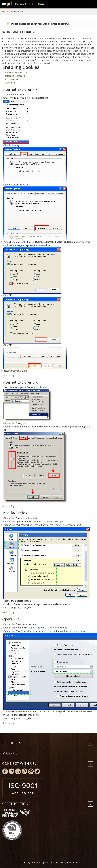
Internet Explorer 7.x (16, 72)
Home (5, 12)
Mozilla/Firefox (13, 79)
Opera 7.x (10, 83)
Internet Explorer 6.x (16, 76)
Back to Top (8, 375)
